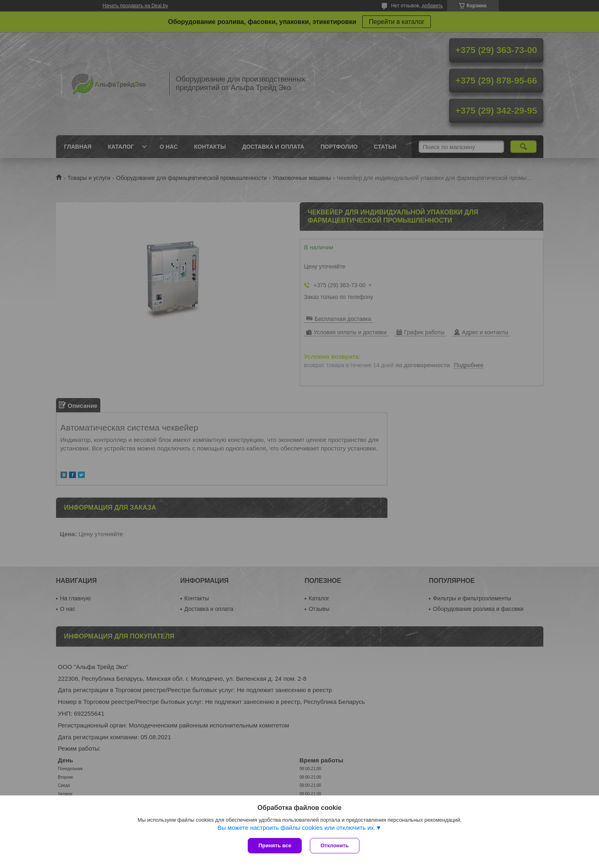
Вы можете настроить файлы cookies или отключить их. (296, 828)
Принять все (275, 845)
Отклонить (334, 845)
